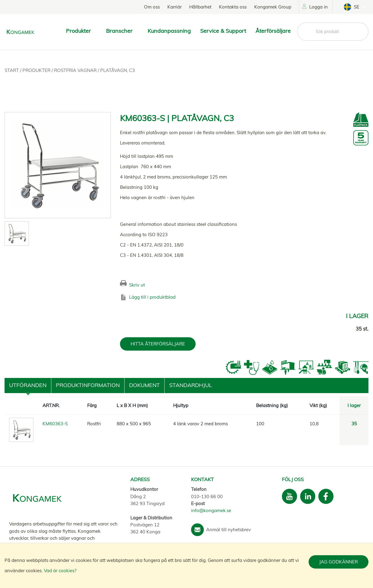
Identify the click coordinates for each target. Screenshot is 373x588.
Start (12, 70)
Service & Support (223, 31)
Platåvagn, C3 (118, 70)
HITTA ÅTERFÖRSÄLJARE (158, 344)
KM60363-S (55, 424)
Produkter (37, 70)
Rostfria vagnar (76, 70)
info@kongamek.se (211, 510)
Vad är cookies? (60, 571)
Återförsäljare (273, 31)
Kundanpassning (169, 31)
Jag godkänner (339, 562)
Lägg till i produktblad (152, 297)
